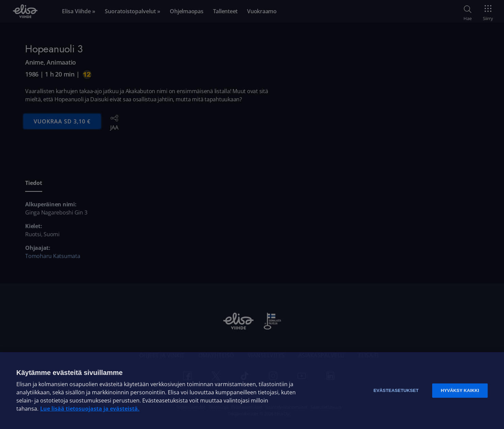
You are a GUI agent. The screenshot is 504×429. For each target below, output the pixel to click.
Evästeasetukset (396, 390)
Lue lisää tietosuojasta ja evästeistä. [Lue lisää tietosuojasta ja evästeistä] (90, 409)
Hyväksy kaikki (460, 390)
